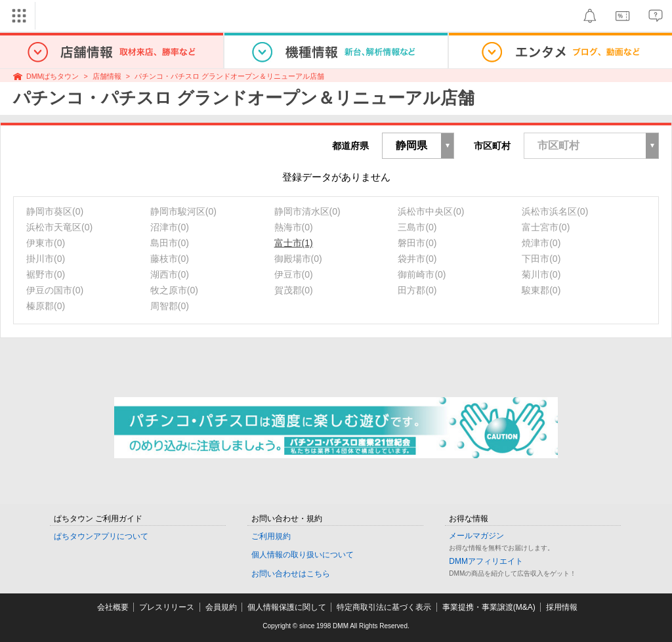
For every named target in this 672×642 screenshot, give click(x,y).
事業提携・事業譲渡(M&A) (489, 607)
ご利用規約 (271, 536)
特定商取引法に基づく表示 (384, 607)
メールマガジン (476, 536)
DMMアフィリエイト (486, 561)
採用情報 (562, 607)
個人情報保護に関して (287, 607)
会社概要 (113, 607)
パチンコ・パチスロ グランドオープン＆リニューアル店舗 (229, 76)
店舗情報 (107, 76)
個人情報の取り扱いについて (303, 555)
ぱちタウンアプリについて (101, 536)
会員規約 (221, 607)
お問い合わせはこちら (291, 574)
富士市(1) (294, 243)
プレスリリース (167, 607)
